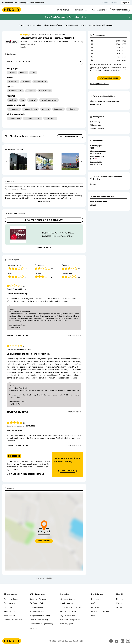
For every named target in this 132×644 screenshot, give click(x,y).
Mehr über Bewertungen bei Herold (25, 474)
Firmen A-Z (9, 607)
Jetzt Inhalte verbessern (70, 136)
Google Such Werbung (39, 611)
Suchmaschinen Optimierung (41, 624)
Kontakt (119, 607)
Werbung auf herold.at (13, 620)
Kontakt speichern (99, 201)
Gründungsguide (67, 624)
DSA (93, 615)
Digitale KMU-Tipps (68, 615)
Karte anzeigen (44, 541)
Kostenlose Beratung (38, 599)
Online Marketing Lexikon (70, 620)
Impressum (96, 607)
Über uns (115, 3)
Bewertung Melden (74, 335)
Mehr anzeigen (44, 201)
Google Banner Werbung (40, 615)
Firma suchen (9, 603)
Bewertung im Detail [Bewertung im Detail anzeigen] (18, 335)
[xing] (128, 641)
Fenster (93, 184)
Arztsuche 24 (9, 615)
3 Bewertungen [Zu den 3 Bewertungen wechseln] (43, 35)
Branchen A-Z (10, 611)
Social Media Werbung (39, 620)
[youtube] (117, 641)
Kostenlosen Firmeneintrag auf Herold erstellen (23, 3)
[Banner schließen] (129, 17)
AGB (93, 603)
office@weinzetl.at (99, 84)
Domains (33, 628)
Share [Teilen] (93, 205)
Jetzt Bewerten (68, 471)
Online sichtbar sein (68, 599)
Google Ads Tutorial (68, 611)
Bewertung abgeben (57, 35)
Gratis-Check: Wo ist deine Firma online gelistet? (66, 17)
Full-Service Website (38, 603)
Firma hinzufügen (11, 599)
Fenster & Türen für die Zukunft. (44, 220)
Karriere (105, 3)
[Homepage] (12, 10)
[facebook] (111, 641)
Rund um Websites (68, 603)
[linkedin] (122, 641)
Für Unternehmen (120, 10)
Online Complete (36, 607)
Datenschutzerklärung (100, 611)
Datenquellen (97, 599)
